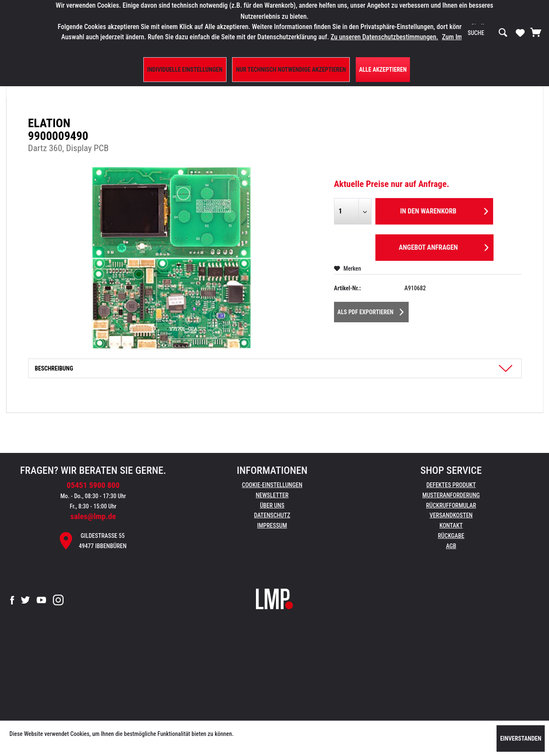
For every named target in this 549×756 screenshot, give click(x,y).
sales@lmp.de (93, 516)
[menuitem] (488, 33)
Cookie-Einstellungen (272, 485)
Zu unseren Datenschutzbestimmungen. (384, 37)
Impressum (272, 525)
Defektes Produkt (451, 485)
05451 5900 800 (93, 485)
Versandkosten (451, 515)
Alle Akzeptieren (383, 70)
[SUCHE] (488, 33)
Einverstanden (521, 738)
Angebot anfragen (444, 246)
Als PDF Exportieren (371, 310)
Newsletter (272, 495)
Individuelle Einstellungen (185, 70)
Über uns (272, 505)
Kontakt (451, 525)
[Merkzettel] (520, 32)
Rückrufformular (451, 505)
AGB (451, 546)
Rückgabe (451, 536)
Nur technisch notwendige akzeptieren (291, 70)
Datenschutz (272, 515)
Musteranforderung (451, 495)
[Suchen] (503, 33)
